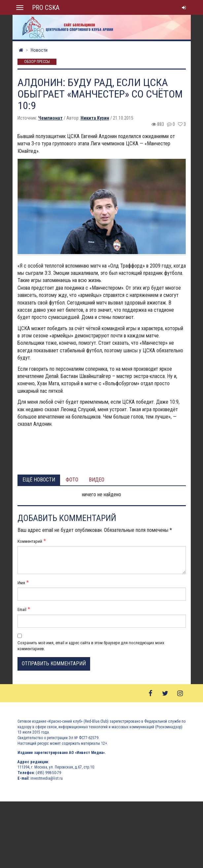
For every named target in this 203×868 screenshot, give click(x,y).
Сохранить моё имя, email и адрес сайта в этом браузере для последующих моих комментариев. (91, 646)
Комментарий (30, 541)
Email (22, 609)
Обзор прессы (37, 62)
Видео (97, 480)
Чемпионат (51, 118)
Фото (72, 480)
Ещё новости (39, 480)
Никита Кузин (95, 118)
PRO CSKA (46, 8)
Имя (21, 583)
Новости (39, 50)
